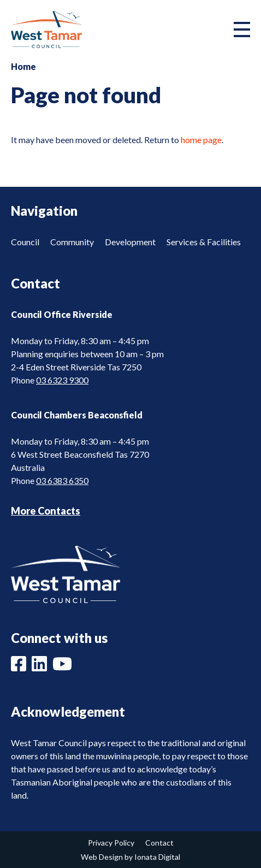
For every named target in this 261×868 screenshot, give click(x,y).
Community (72, 242)
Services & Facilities (204, 242)
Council (25, 242)
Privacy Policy (111, 843)
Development (130, 242)
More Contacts (46, 511)
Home (23, 66)
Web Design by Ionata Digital (130, 857)
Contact (159, 843)
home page (201, 140)
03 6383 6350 (62, 480)
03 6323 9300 (62, 380)
